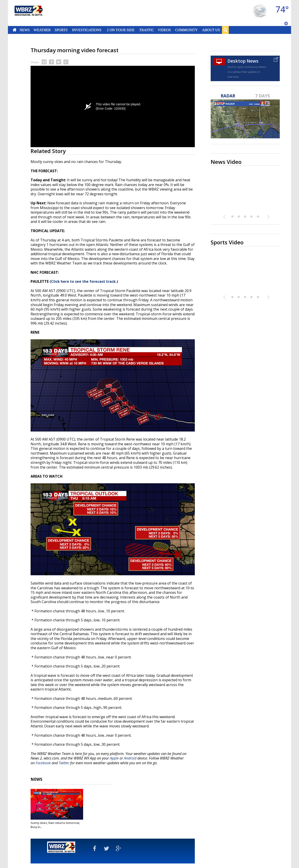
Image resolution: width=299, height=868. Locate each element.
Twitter (64, 763)
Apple (114, 758)
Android (130, 758)
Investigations (87, 30)
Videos (164, 30)
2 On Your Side (121, 30)
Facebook (43, 763)
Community (186, 30)
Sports (61, 30)
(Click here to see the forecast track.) (84, 281)
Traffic (146, 30)
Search (225, 30)
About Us (211, 30)
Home (15, 30)
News (25, 30)
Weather (42, 30)
